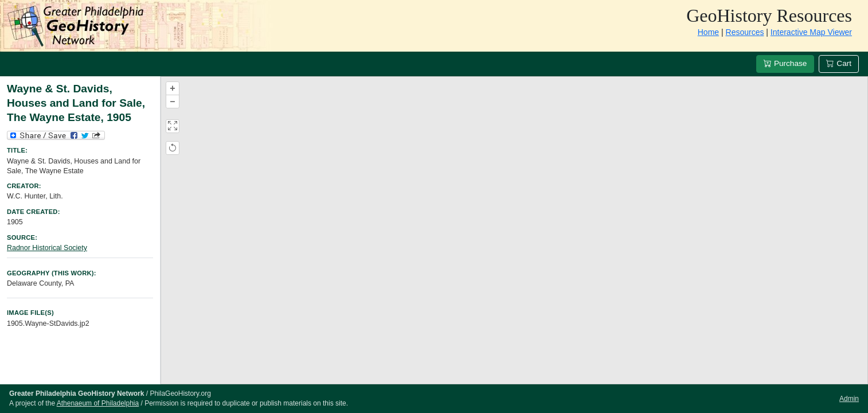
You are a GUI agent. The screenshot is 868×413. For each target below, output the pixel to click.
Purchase (785, 63)
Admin (849, 399)
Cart (839, 63)
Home (708, 32)
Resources (745, 32)
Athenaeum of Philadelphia (98, 403)
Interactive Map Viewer (811, 32)
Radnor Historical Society (47, 248)
